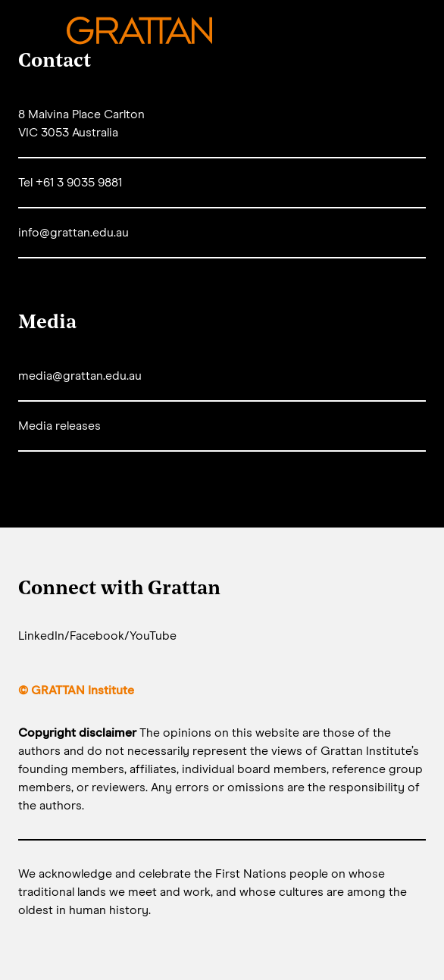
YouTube (153, 636)
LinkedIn (41, 636)
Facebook (97, 636)
